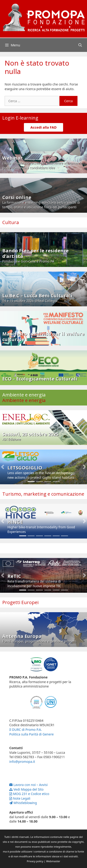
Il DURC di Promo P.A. (26, 730)
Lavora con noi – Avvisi (28, 785)
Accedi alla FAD (43, 127)
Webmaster (53, 861)
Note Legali (20, 798)
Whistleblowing (23, 803)
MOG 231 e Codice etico (29, 794)
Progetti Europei (20, 602)
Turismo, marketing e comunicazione (43, 494)
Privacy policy (35, 861)
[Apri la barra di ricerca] (80, 45)
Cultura (11, 222)
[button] (3, 467)
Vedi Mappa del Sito (26, 789)
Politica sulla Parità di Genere (31, 734)
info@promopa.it (22, 762)
